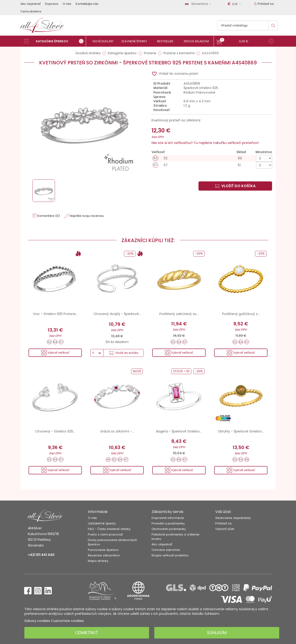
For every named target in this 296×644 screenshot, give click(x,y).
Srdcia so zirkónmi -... (117, 431)
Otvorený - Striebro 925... (55, 431)
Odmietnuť (87, 633)
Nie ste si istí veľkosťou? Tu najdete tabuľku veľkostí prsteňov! (205, 143)
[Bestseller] (167, 41)
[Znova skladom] (198, 41)
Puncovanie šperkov (103, 550)
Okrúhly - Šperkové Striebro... (241, 431)
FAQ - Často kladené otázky (109, 529)
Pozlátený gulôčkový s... (241, 314)
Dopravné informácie (168, 518)
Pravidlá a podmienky (168, 523)
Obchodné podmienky (169, 529)
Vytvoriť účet (225, 529)
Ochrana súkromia (166, 550)
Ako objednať (31, 4)
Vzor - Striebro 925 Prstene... (55, 314)
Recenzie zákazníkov (104, 555)
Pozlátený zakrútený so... (179, 314)
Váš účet (223, 512)
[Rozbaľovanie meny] (235, 4)
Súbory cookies (37, 621)
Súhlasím (217, 633)
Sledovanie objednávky (233, 518)
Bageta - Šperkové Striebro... (179, 431)
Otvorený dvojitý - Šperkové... (117, 314)
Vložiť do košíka (235, 186)
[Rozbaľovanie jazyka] (199, 4)
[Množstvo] (264, 158)
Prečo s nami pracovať (105, 534)
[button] (245, 42)
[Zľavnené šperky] (136, 41)
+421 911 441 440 (41, 555)
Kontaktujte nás (87, 4)
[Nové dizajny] (105, 41)
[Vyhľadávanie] (247, 25)
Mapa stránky (98, 561)
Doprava (52, 4)
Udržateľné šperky (102, 523)
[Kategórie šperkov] (55, 41)
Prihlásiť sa (223, 523)
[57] (212, 165)
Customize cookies (68, 621)
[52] (212, 158)
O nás (67, 4)
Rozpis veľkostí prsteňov (170, 555)
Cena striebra (31, 11)
